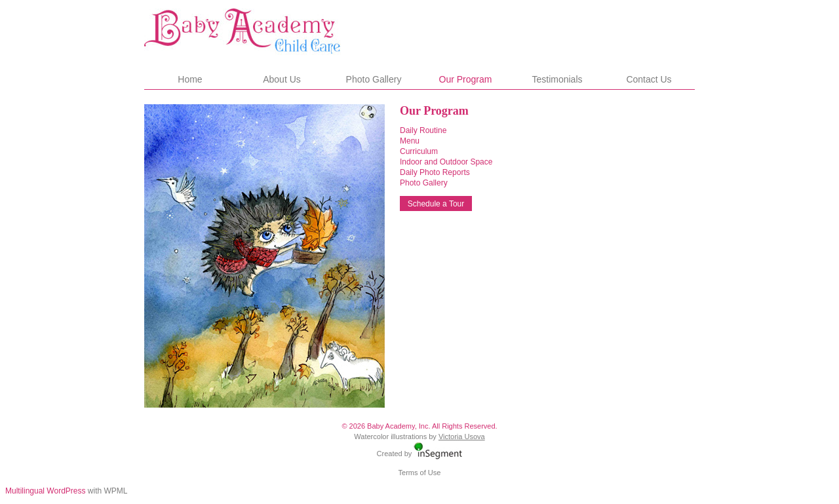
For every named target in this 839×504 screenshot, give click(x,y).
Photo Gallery (374, 79)
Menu (410, 141)
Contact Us (649, 79)
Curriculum (419, 151)
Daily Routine (423, 130)
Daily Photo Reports (435, 172)
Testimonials (557, 79)
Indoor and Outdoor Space (446, 162)
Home (190, 79)
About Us (282, 79)
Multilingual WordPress (46, 491)
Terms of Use (420, 473)
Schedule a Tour (436, 204)
